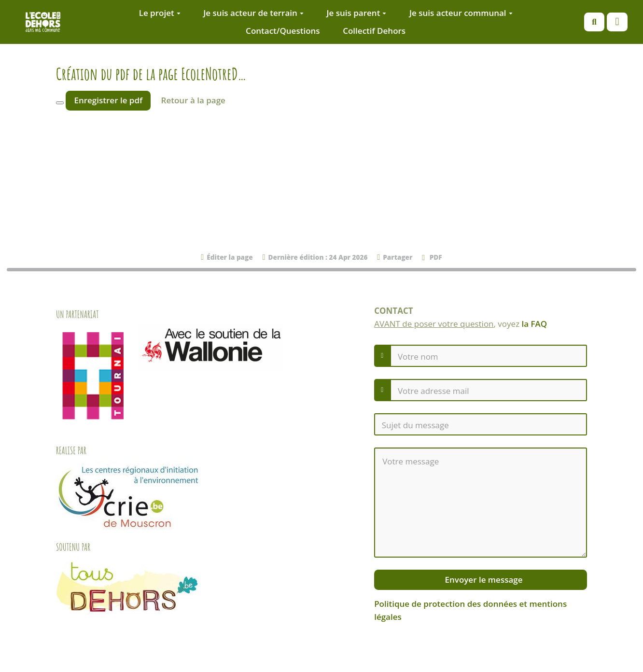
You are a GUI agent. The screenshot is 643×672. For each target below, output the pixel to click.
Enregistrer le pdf (108, 100)
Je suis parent (356, 13)
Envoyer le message (482, 580)
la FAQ (535, 324)
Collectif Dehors (374, 31)
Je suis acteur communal (461, 13)
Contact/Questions (283, 31)
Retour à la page (193, 100)
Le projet (160, 13)
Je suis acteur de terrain (253, 13)
